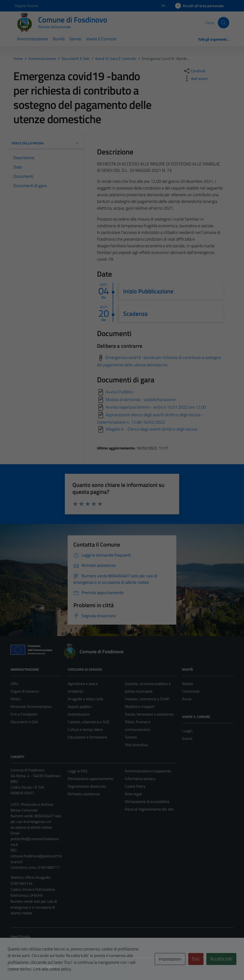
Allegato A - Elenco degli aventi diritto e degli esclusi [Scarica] (152, 429)
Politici (16, 699)
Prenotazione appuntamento (90, 779)
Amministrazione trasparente (148, 771)
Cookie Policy (135, 786)
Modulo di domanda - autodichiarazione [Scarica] (141, 399)
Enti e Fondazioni (24, 714)
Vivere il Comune (101, 39)
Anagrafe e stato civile (85, 699)
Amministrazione (33, 39)
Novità (59, 39)
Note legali (133, 794)
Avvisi (187, 699)
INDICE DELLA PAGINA (46, 143)
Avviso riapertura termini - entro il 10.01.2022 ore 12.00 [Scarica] (156, 407)
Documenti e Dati (24, 722)
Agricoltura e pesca (83, 684)
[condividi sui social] (194, 71)
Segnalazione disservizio (87, 786)
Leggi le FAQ (78, 771)
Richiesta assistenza (84, 794)
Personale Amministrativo (31, 706)
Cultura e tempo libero (85, 729)
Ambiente (75, 691)
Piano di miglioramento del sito (149, 809)
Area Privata (20, 936)
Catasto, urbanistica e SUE (89, 722)
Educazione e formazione (87, 737)
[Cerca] (224, 23)
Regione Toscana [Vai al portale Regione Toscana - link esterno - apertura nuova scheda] (26, 6)
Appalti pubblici (80, 706)
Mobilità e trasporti (140, 706)
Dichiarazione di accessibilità (147, 801)
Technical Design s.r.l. (43, 966)
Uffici (14, 684)
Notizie (188, 684)
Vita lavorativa (136, 745)
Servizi (75, 39)
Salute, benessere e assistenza (149, 714)
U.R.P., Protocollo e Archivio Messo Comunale (32, 807)
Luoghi (187, 731)
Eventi (187, 738)
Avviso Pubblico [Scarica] (119, 392)
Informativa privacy (140, 779)
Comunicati (191, 691)
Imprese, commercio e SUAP (147, 699)
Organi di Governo (25, 691)
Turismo (131, 737)
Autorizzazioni (79, 714)
